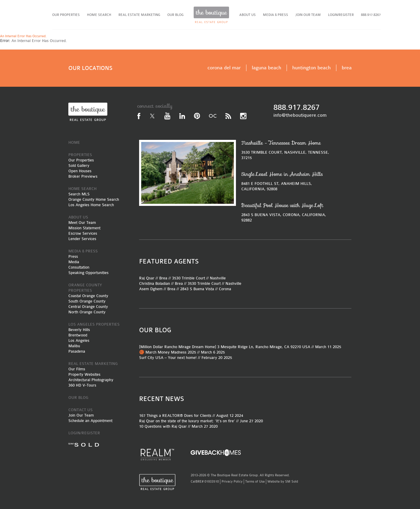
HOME (74, 142)
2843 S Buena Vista (197, 289)
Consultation (79, 267)
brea (347, 68)
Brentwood (78, 335)
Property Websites (84, 374)
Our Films (77, 369)
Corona (225, 289)
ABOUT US (247, 15)
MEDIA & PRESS (276, 15)
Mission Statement (84, 228)
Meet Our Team (82, 223)
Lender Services (82, 239)
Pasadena (77, 351)
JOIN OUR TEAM (308, 15)
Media (74, 262)
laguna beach (267, 68)
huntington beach (311, 68)
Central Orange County (88, 307)
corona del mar (224, 68)
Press (73, 256)
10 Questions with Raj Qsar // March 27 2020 (178, 426)
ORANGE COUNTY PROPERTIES (85, 288)
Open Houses (80, 171)
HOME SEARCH (99, 15)
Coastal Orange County (88, 296)
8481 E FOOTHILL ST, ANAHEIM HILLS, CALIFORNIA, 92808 (287, 181)
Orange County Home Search (94, 199)
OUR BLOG (175, 15)
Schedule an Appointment (90, 421)
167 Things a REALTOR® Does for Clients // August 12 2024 (191, 416)
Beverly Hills (79, 330)
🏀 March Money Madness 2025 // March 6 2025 (182, 352)
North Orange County (87, 312)
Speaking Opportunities (88, 273)
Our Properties (81, 160)
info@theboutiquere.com (300, 115)
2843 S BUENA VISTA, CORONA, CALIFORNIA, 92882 (287, 212)
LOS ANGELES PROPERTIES (94, 324)
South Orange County (87, 301)
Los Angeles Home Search (91, 205)
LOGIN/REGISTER (341, 15)
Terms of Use (255, 482)
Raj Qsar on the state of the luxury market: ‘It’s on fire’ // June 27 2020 (201, 421)
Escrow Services (83, 233)
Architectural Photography (91, 380)
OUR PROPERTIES (66, 15)
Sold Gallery (79, 166)
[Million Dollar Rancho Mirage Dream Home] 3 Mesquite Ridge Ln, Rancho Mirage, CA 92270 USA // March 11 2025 (240, 347)
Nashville (218, 278)
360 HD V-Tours (82, 385)
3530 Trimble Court (189, 278)
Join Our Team (81, 415)
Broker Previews (83, 176)
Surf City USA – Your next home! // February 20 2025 (186, 358)
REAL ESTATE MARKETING (139, 15)
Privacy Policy (232, 482)
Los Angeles (79, 340)
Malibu (74, 346)
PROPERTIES (80, 155)
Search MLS (79, 194)
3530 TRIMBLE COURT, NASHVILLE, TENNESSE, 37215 (287, 150)
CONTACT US (80, 410)
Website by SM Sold (283, 482)
